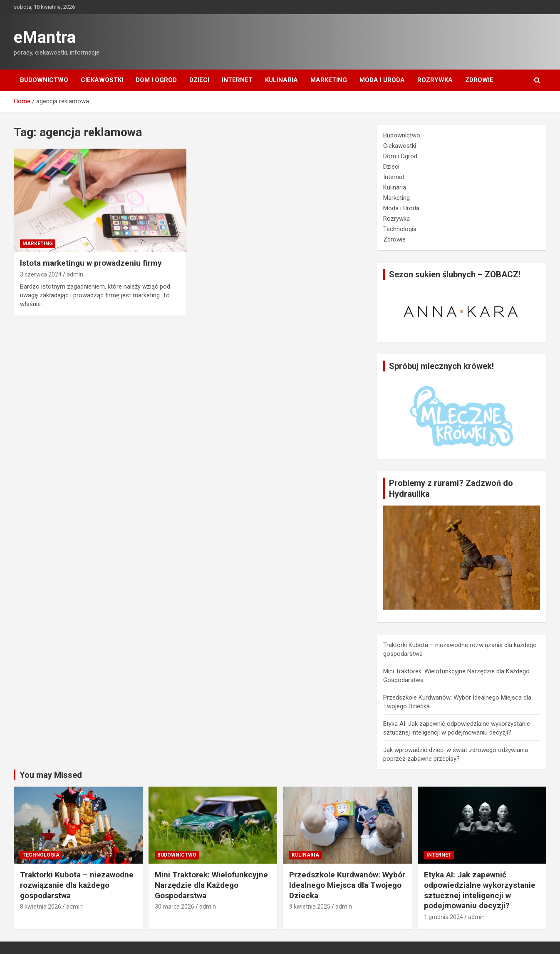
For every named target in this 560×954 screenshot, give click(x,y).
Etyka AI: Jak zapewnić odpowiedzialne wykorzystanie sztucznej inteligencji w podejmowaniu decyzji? (480, 890)
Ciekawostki (102, 80)
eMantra (45, 37)
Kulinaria (281, 80)
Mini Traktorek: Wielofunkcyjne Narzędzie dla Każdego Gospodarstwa (211, 885)
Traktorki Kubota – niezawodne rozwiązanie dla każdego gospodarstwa (77, 885)
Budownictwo (44, 80)
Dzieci (199, 80)
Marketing (329, 80)
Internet (237, 80)
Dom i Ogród (156, 80)
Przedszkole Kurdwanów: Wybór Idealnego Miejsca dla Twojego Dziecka (347, 885)
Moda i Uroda (382, 80)
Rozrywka (435, 80)
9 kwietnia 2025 (310, 907)
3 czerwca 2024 (41, 274)
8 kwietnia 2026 (41, 907)
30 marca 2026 (175, 907)
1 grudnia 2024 (444, 917)
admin (75, 274)
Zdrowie (479, 80)
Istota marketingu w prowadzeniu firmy (91, 263)
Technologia (400, 229)
